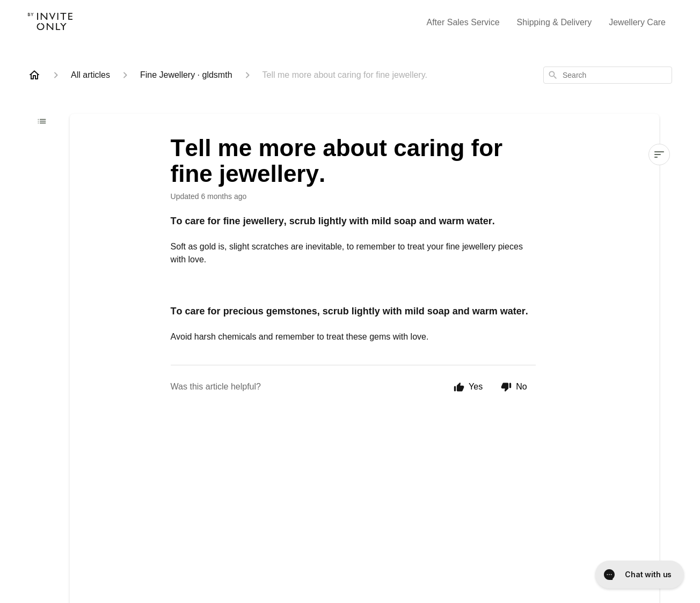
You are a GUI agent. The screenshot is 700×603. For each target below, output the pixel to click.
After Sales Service (463, 22)
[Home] (34, 75)
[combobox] (608, 75)
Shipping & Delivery (555, 22)
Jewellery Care (637, 22)
